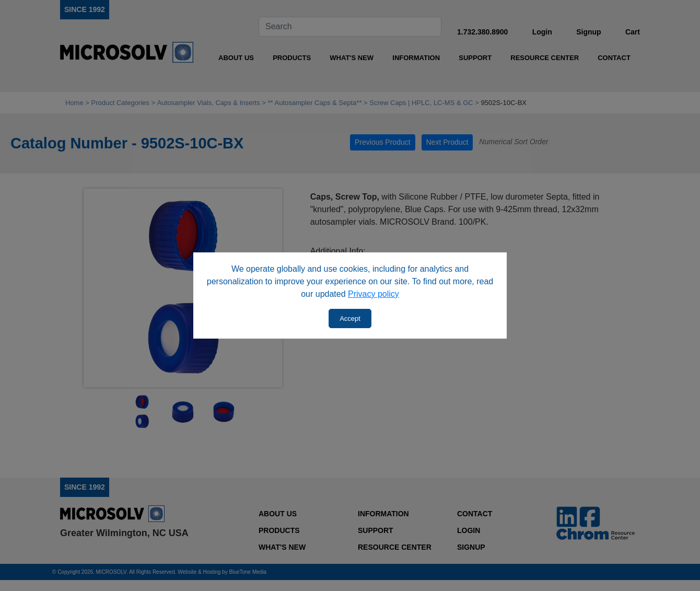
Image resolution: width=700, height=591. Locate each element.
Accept (350, 318)
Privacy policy (374, 294)
